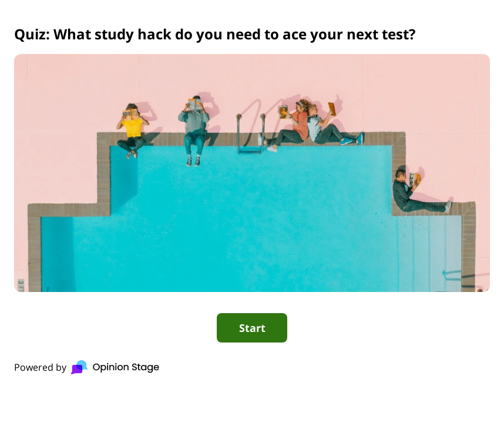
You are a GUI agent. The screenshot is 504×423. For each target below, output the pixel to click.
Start (252, 328)
